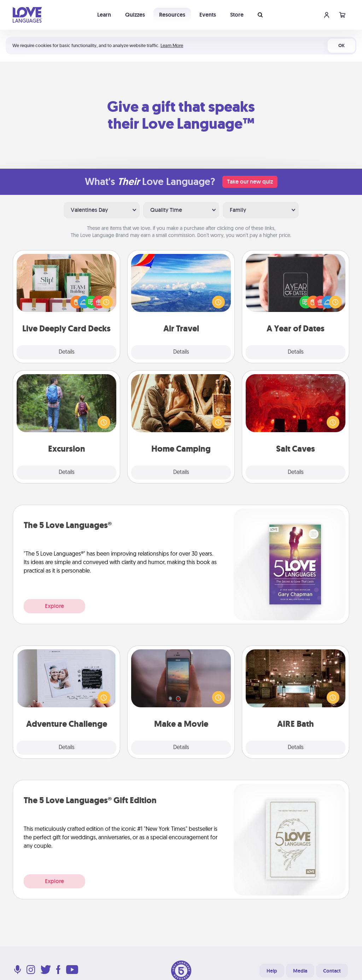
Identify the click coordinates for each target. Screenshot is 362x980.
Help (272, 971)
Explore (54, 606)
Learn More (172, 45)
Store (237, 15)
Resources (172, 15)
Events (208, 15)
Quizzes (135, 15)
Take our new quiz (250, 182)
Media (300, 971)
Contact (332, 971)
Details (67, 352)
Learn (104, 15)
